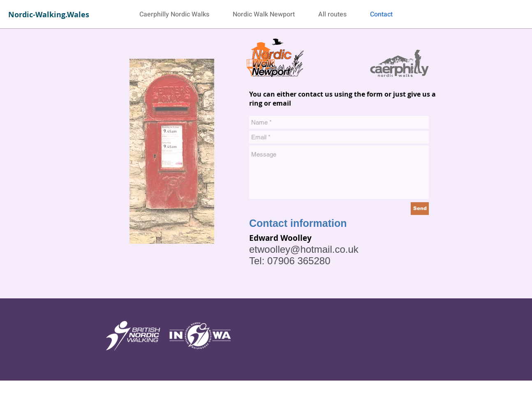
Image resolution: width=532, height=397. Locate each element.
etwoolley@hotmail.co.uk (304, 249)
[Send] (420, 209)
